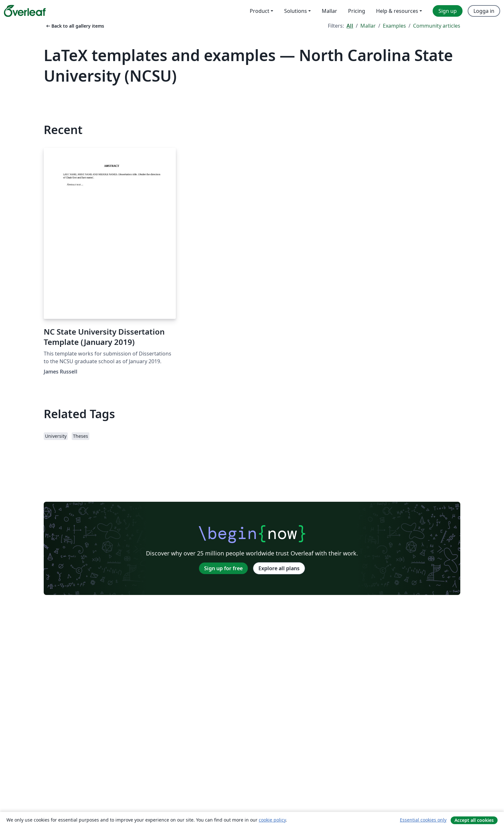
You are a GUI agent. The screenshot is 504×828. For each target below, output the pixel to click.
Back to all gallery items (75, 26)
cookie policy (272, 820)
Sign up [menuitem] (448, 11)
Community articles (437, 26)
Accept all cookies (474, 820)
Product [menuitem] (260, 11)
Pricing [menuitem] (357, 11)
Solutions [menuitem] (296, 11)
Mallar (368, 26)
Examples (394, 26)
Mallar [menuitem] (329, 11)
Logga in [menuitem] (484, 11)
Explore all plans (279, 568)
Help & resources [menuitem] (397, 11)
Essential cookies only (423, 820)
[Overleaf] (25, 11)
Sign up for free (223, 568)
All (350, 26)
